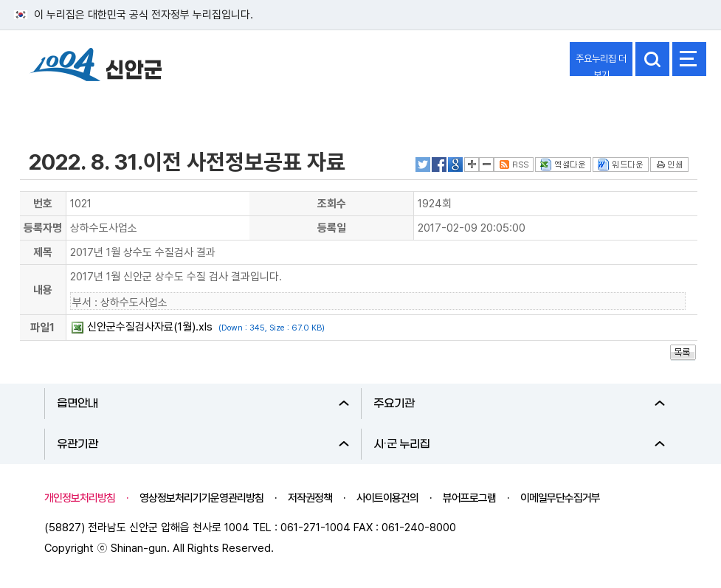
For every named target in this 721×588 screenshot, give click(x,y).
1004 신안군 (96, 67)
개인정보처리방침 (80, 498)
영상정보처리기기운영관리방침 (201, 498)
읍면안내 (203, 404)
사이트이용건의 (387, 498)
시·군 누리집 (520, 444)
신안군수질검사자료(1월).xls (150, 327)
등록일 (332, 228)
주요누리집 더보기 (601, 65)
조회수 (332, 204)
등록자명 (43, 228)
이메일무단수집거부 (560, 498)
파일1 (42, 328)
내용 (43, 290)
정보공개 (49, 106)
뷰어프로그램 (469, 498)
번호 (43, 204)
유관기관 (203, 444)
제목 (43, 252)
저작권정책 (310, 498)
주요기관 (520, 404)
